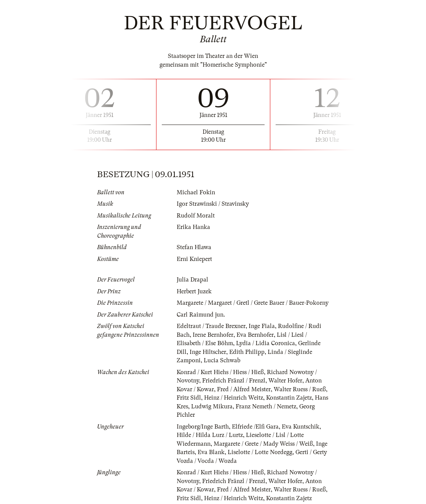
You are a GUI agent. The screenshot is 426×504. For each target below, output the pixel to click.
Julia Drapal (192, 280)
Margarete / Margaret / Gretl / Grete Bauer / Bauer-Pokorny (253, 303)
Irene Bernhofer (213, 335)
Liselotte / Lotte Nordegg (260, 452)
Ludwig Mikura (212, 406)
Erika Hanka (193, 227)
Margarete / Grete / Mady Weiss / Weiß (263, 444)
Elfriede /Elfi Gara (255, 427)
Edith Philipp (247, 352)
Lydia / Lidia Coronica (266, 343)
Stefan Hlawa (194, 247)
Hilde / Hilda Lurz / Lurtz (210, 435)
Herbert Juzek (194, 291)
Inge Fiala (262, 326)
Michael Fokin (196, 192)
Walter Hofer (285, 381)
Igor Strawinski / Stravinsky (213, 204)
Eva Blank (211, 452)
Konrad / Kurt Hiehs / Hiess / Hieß (220, 372)
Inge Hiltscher (208, 352)
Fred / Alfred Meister (244, 389)
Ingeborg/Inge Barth (203, 427)
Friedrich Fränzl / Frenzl (234, 381)
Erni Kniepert (194, 259)
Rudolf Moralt (196, 216)
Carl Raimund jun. (201, 315)
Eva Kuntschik (301, 427)
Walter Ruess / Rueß (300, 389)
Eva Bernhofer (255, 335)
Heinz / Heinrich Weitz (234, 398)
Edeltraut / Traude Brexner (211, 326)
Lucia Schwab (222, 360)
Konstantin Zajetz (289, 398)
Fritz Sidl (189, 398)
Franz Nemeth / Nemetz (266, 406)
